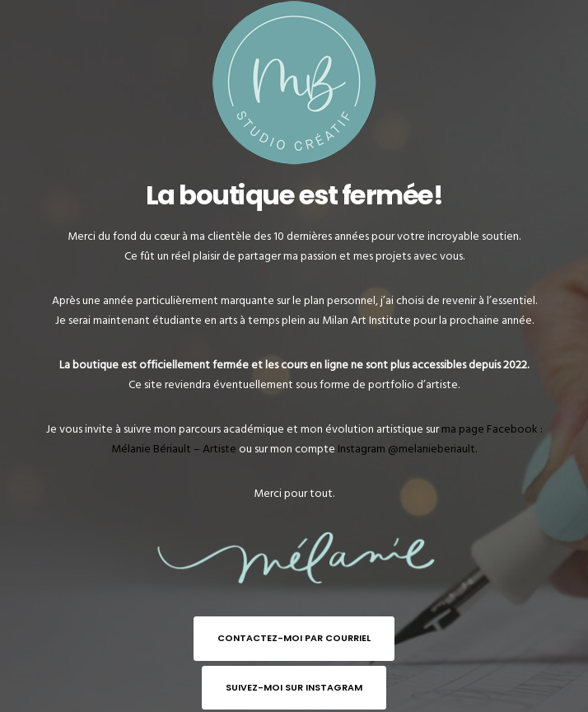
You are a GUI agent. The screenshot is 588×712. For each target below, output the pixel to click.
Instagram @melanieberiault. (407, 449)
